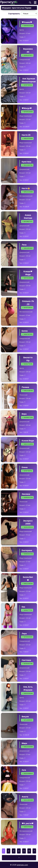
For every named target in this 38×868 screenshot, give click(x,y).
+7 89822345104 (27, 584)
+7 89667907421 (27, 334)
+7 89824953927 (27, 248)
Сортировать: (14, 14)
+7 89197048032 (27, 308)
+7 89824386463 (27, 391)
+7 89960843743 (27, 498)
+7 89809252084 (27, 26)
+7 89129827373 (27, 222)
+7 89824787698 (27, 138)
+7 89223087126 (27, 165)
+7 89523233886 (27, 192)
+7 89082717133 (27, 610)
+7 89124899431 (27, 720)
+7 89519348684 (27, 278)
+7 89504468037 (27, 773)
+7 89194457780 (27, 664)
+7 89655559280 (27, 693)
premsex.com (22, 865)
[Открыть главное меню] (35, 2)
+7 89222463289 (27, 800)
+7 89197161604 (27, 85)
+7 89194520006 (27, 112)
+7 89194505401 (27, 637)
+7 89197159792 (27, 471)
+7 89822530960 (27, 747)
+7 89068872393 (27, 417)
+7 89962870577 (27, 55)
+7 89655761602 (27, 827)
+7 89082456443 (27, 527)
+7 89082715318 (27, 364)
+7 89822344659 (27, 444)
